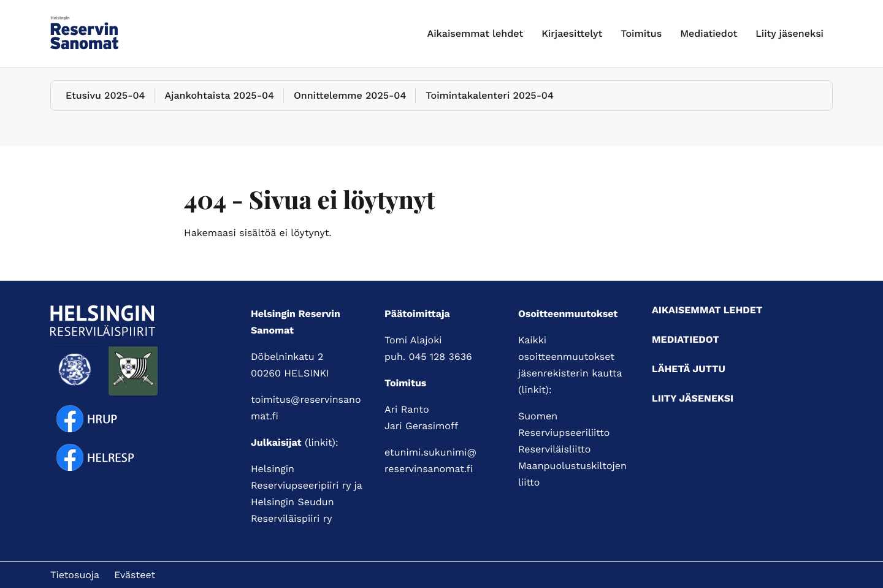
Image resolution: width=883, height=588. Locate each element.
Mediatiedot (709, 33)
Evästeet (135, 575)
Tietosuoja (75, 575)
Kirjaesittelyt (572, 33)
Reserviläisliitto (554, 449)
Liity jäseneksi (789, 33)
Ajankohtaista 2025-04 (219, 95)
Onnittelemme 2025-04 (350, 95)
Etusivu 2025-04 (105, 95)
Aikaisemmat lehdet (476, 33)
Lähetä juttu (689, 369)
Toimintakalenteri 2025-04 (490, 95)
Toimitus (641, 33)
